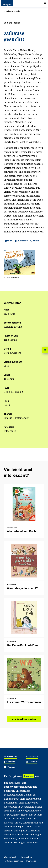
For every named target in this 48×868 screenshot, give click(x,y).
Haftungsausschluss (13, 861)
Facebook (10, 762)
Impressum (31, 861)
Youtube (9, 767)
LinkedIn (31, 762)
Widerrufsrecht (11, 857)
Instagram (32, 757)
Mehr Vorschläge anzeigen (24, 719)
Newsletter (11, 757)
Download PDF (22, 241)
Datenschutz (27, 857)
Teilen (8, 241)
